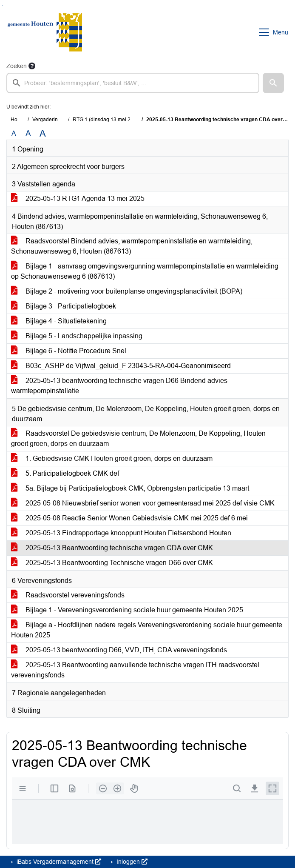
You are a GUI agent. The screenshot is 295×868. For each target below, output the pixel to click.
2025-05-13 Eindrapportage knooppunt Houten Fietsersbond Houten (121, 533)
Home (18, 120)
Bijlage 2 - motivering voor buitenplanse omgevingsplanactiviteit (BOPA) (127, 291)
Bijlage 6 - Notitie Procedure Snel (69, 351)
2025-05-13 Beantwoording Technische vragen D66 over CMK (112, 563)
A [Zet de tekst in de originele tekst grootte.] (14, 133)
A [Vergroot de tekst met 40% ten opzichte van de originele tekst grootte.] (43, 134)
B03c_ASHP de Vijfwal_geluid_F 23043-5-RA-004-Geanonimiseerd (121, 366)
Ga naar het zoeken (1, 5)
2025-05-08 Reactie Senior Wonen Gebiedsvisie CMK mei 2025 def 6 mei (129, 518)
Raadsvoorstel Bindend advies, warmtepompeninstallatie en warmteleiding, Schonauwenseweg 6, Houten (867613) (132, 246)
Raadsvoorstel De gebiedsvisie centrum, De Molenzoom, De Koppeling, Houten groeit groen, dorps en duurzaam (138, 438)
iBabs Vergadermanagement (58, 862)
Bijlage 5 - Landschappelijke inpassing (77, 336)
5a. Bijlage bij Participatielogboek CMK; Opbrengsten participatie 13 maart (130, 488)
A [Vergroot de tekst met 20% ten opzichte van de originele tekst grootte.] (28, 133)
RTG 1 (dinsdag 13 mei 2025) (107, 120)
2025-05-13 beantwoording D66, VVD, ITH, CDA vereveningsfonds (119, 650)
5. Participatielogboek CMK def (65, 473)
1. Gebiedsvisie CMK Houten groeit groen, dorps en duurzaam (112, 458)
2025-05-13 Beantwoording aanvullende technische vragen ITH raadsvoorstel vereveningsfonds (135, 670)
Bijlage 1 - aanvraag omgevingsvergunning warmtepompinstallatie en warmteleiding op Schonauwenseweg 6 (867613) (145, 271)
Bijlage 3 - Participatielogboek (64, 306)
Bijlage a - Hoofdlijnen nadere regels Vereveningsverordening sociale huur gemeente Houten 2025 (147, 630)
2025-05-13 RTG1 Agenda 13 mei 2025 (78, 198)
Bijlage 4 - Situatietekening (59, 321)
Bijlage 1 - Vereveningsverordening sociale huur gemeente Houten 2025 (127, 610)
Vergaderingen (50, 120)
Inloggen (131, 862)
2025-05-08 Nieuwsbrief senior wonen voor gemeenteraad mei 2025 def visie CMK (143, 503)
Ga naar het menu (2, 5)
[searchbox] (133, 83)
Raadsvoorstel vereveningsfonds (68, 595)
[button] (273, 83)
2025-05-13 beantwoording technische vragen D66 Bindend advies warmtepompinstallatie (119, 386)
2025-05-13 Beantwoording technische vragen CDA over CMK (112, 548)
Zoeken (17, 66)
